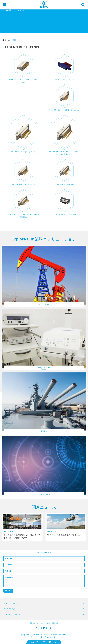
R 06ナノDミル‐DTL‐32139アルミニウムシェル (23, 81)
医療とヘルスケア (44, 368)
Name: (8, 559)
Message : (9, 577)
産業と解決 (56, 623)
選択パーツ (17, 40)
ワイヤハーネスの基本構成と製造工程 (64, 535)
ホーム (7, 40)
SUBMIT (8, 591)
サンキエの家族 (45, 623)
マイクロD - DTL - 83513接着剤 (65, 184)
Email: (8, 571)
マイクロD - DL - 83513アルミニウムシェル (65, 110)
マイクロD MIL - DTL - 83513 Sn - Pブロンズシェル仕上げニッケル (65, 153)
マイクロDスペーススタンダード (65, 215)
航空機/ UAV (44, 495)
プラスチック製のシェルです (65, 80)
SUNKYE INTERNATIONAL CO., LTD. (40, 635)
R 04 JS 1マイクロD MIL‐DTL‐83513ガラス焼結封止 (23, 216)
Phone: (8, 565)
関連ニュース (44, 507)
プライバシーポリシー (51, 637)
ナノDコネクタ (9, 609)
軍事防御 (44, 431)
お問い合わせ (33, 623)
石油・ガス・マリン (44, 304)
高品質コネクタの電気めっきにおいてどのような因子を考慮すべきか (22, 536)
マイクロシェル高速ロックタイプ (23, 152)
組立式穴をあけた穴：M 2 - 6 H (23, 184)
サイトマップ (35, 637)
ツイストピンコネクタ (12, 614)
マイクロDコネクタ (11, 603)
